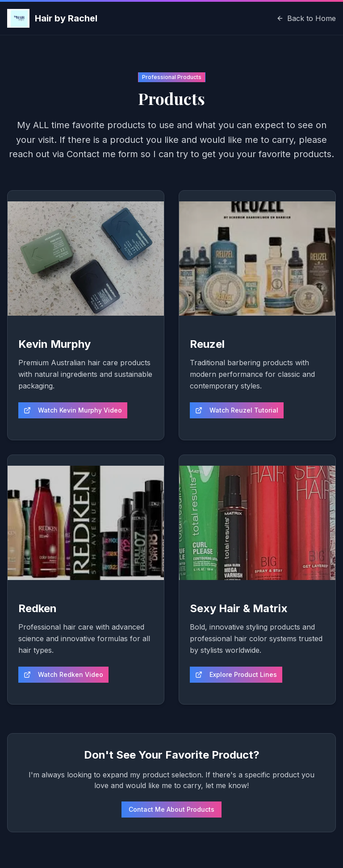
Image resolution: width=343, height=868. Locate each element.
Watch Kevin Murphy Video (73, 410)
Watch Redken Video (63, 674)
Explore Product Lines (236, 674)
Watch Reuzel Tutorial (237, 410)
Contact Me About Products (171, 809)
